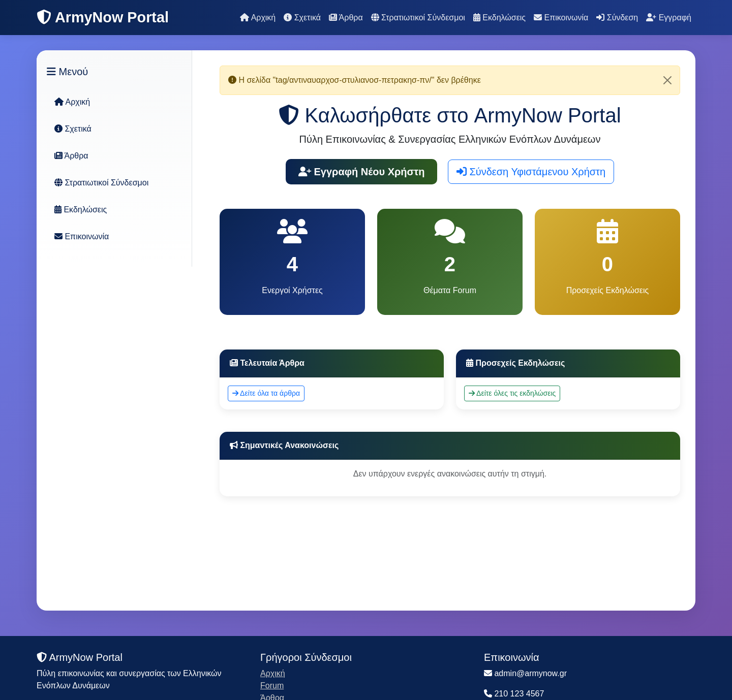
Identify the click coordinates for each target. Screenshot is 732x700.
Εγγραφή (669, 18)
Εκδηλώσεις (499, 18)
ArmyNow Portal (103, 17)
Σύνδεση (617, 18)
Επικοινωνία (561, 18)
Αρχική (258, 18)
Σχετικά (302, 18)
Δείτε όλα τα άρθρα (266, 393)
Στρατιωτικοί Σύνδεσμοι (418, 18)
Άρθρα (346, 18)
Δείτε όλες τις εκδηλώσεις (512, 393)
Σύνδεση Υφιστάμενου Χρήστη (531, 172)
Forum (272, 686)
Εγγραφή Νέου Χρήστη (362, 172)
